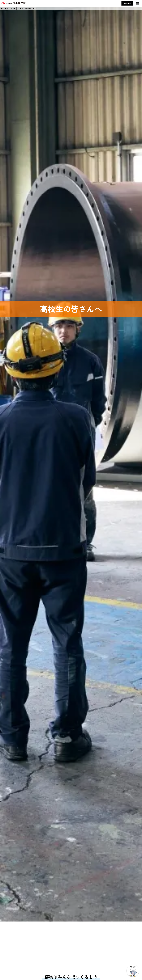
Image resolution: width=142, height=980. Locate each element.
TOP (19, 8)
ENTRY (127, 3)
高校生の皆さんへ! (31, 8)
